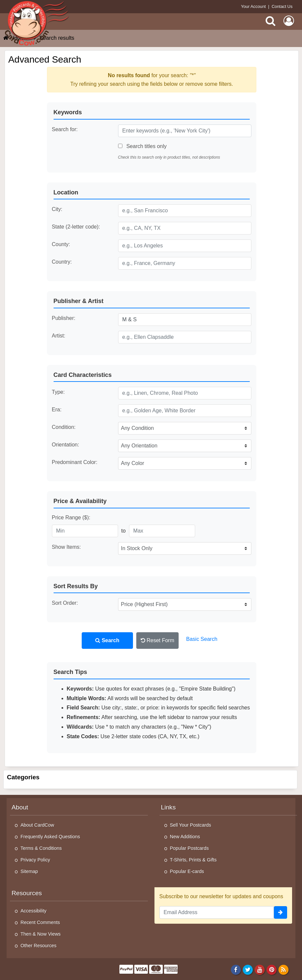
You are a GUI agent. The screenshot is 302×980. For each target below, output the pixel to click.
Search (107, 640)
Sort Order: (65, 603)
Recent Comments (40, 922)
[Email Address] (217, 912)
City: (57, 209)
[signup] (280, 912)
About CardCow (37, 825)
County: (61, 244)
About (20, 807)
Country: (62, 262)
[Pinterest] (272, 969)
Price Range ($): (71, 517)
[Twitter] (248, 969)
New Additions (185, 837)
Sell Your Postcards (191, 825)
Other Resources (39, 946)
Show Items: (66, 547)
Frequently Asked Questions (50, 837)
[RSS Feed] (284, 969)
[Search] (271, 21)
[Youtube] (260, 969)
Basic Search (202, 639)
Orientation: (66, 445)
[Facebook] (236, 969)
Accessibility (33, 911)
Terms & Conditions (41, 848)
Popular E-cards (187, 871)
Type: (58, 392)
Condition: (64, 427)
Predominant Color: (75, 462)
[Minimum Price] (85, 531)
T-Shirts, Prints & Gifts (194, 860)
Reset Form (157, 640)
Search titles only (142, 146)
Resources (27, 893)
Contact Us (282, 6)
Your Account (254, 6)
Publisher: (64, 318)
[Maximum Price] (162, 531)
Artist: (59, 336)
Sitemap (29, 871)
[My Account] (289, 21)
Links (169, 807)
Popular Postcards (190, 848)
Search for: (65, 129)
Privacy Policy (35, 860)
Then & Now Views (41, 934)
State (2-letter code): (76, 227)
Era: (57, 410)
